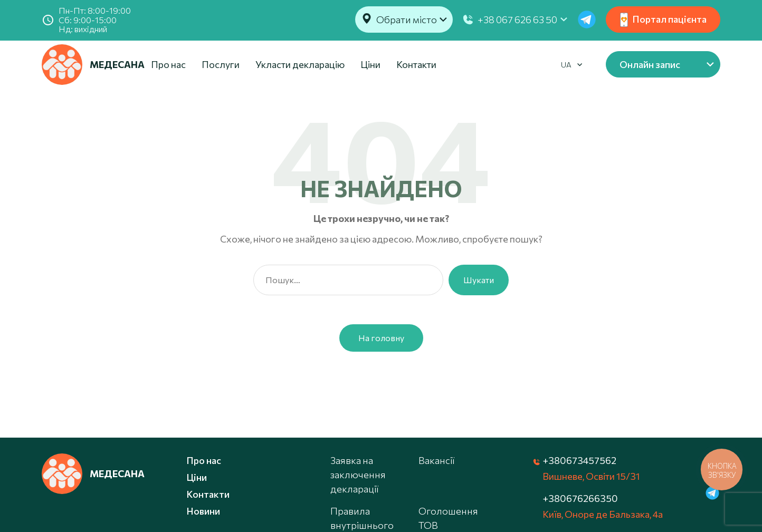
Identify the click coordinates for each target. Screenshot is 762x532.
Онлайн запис (650, 64)
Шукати (479, 280)
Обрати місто (407, 20)
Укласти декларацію (300, 64)
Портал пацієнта (663, 20)
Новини (203, 511)
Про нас (168, 64)
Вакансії (436, 460)
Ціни (370, 64)
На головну (381, 338)
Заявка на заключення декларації (358, 475)
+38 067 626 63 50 (517, 20)
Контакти (416, 64)
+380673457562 (579, 460)
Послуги (221, 64)
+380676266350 (580, 498)
